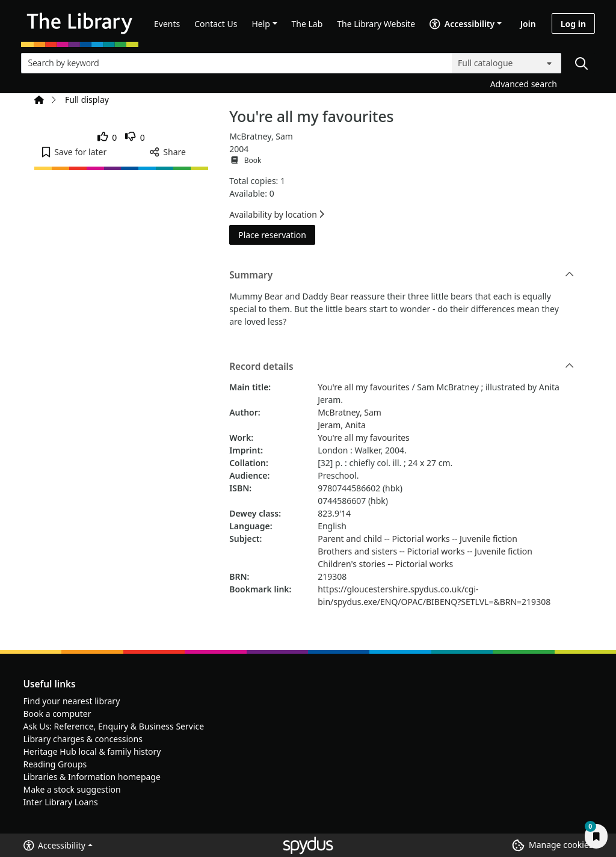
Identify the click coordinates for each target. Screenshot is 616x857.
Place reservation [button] (277, 234)
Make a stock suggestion (72, 789)
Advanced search (524, 84)
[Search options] (507, 63)
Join (528, 24)
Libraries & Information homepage (92, 777)
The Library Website (376, 24)
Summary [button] (402, 275)
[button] (74, 152)
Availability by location (277, 214)
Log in (573, 24)
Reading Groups (55, 764)
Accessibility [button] (54, 845)
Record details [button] (402, 367)
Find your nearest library (72, 701)
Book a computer (57, 714)
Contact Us (216, 24)
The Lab (307, 24)
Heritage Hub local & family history (92, 751)
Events (167, 24)
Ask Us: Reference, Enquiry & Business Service (114, 726)
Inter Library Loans (61, 802)
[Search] (581, 63)
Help (261, 24)
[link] (107, 137)
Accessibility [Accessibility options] (462, 24)
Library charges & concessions (83, 739)
